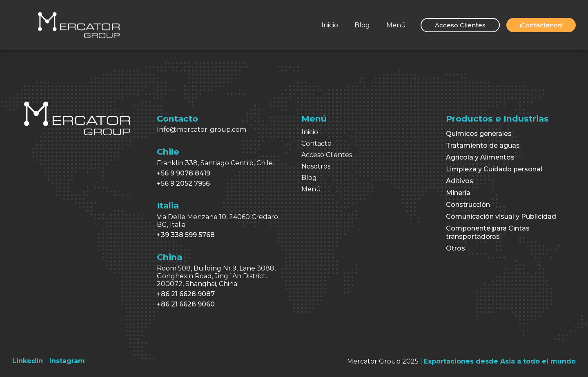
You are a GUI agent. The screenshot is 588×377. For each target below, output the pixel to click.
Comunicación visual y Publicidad (501, 216)
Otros (455, 248)
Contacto (316, 143)
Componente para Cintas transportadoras (488, 232)
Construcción (468, 205)
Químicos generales (479, 134)
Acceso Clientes (327, 155)
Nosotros (316, 166)
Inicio (330, 25)
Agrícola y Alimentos (480, 157)
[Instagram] (67, 361)
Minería (458, 193)
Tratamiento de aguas (483, 145)
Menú (396, 25)
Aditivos (460, 181)
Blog (362, 25)
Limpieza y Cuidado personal (494, 169)
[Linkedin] (28, 361)
